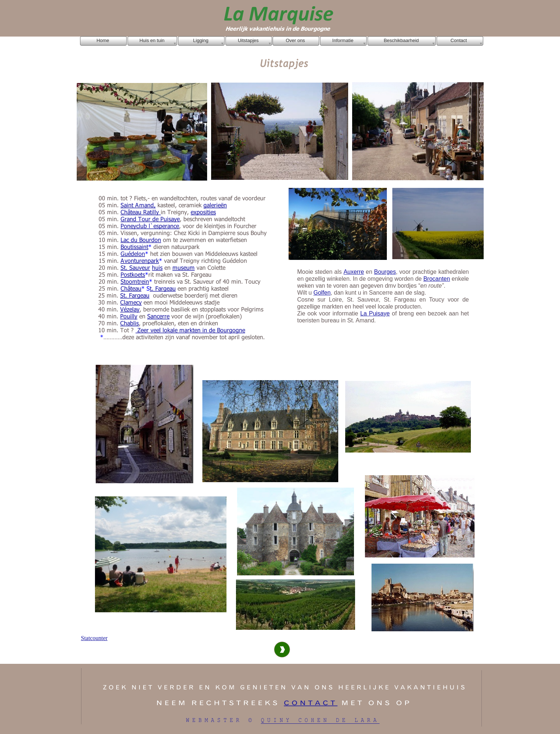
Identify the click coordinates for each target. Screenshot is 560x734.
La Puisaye (375, 313)
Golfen (322, 293)
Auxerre (354, 272)
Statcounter (94, 638)
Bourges (385, 272)
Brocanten (437, 279)
